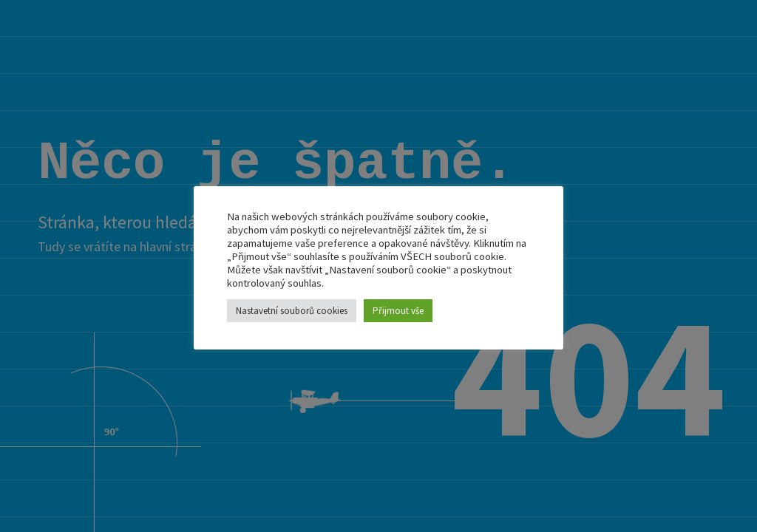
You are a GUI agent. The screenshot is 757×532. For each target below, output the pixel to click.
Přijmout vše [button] (398, 311)
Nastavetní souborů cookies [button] (292, 311)
